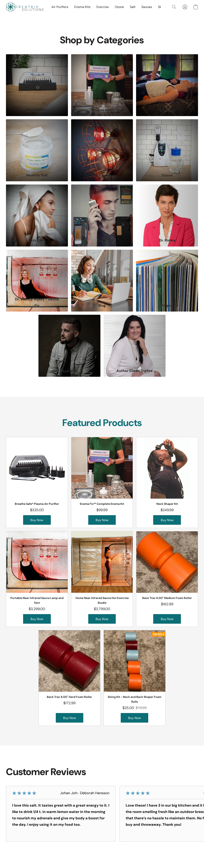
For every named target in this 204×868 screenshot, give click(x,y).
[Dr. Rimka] (167, 216)
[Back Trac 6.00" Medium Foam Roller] (167, 579)
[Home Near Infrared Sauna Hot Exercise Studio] (102, 579)
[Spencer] (69, 346)
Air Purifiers (60, 7)
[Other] (102, 216)
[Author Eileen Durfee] (135, 346)
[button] (25, 7)
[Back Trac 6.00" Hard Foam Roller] (69, 678)
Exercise (103, 7)
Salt (133, 7)
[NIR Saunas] (102, 150)
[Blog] (102, 281)
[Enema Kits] (102, 85)
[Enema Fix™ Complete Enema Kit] (102, 482)
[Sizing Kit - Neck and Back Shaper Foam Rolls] (135, 678)
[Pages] (167, 281)
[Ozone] (167, 150)
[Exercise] (167, 85)
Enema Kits (82, 7)
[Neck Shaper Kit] (167, 482)
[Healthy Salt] (37, 150)
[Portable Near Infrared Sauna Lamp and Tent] (37, 579)
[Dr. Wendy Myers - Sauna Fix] (37, 281)
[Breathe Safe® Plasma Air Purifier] (37, 482)
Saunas (147, 7)
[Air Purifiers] (37, 85)
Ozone (119, 7)
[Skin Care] (37, 216)
